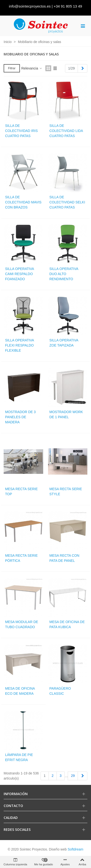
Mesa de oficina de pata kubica (67, 624)
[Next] (83, 69)
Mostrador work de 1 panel (66, 414)
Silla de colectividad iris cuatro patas (21, 131)
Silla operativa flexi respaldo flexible (20, 345)
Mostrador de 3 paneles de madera (20, 417)
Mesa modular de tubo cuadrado (22, 624)
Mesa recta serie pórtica (21, 558)
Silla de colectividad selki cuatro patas (67, 202)
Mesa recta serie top (21, 491)
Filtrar (12, 68)
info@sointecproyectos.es (30, 6)
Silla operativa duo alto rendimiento (64, 274)
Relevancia (32, 68)
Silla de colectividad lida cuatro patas (66, 131)
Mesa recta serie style (66, 491)
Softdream (76, 849)
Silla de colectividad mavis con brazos (23, 202)
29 (73, 776)
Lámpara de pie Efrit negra (19, 757)
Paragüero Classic (60, 691)
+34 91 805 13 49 (68, 6)
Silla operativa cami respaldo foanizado (20, 274)
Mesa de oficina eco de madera (20, 691)
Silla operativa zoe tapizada (64, 343)
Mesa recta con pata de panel (64, 558)
